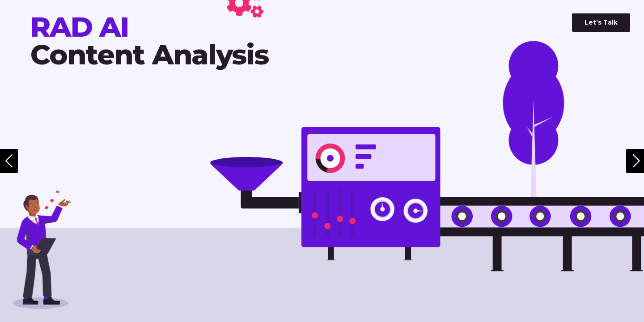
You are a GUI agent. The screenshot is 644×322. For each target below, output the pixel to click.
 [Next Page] (636, 161)
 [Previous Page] (9, 161)
